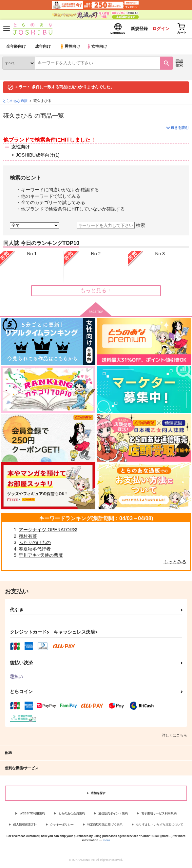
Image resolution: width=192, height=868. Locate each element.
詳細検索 (179, 64)
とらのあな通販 (15, 101)
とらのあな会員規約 (72, 814)
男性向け (71, 47)
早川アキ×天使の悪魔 (41, 556)
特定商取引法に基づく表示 (105, 825)
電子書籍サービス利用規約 (159, 814)
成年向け (43, 47)
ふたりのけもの (35, 543)
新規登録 (137, 29)
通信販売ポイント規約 (113, 814)
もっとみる (175, 562)
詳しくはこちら (174, 736)
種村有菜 (28, 537)
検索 (141, 226)
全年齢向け (16, 47)
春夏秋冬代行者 (35, 550)
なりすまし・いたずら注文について (160, 825)
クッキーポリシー (62, 825)
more (106, 841)
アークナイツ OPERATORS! (48, 530)
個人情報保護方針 (25, 825)
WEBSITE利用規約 (32, 814)
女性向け (98, 47)
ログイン (160, 29)
